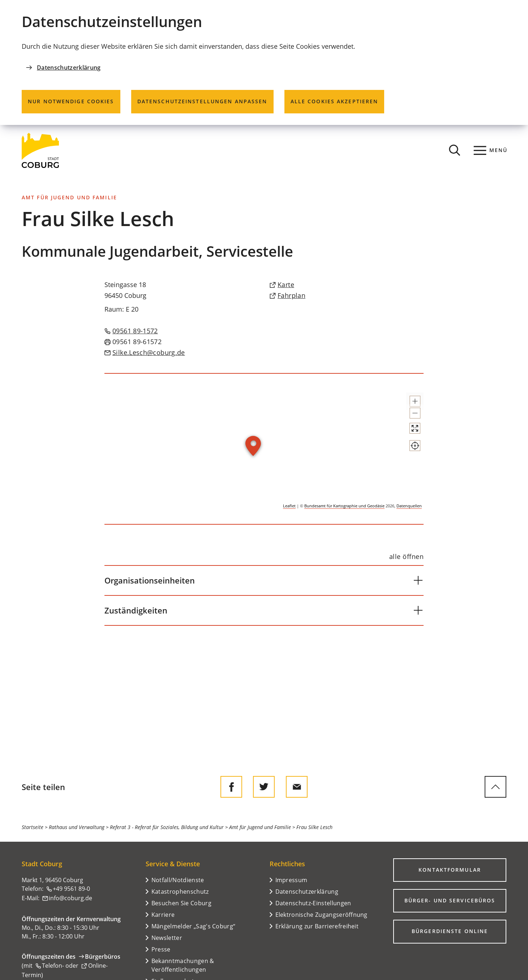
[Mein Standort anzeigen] (408, 472)
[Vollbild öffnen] (408, 448)
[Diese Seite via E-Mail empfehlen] (297, 787)
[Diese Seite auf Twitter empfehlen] (264, 787)
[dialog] (264, 62)
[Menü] (491, 150)
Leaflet (289, 506)
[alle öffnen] (407, 556)
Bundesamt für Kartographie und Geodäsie (344, 506)
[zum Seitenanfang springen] (495, 787)
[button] (408, 404)
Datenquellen (409, 506)
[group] (264, 449)
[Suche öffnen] (455, 150)
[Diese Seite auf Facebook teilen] (231, 787)
